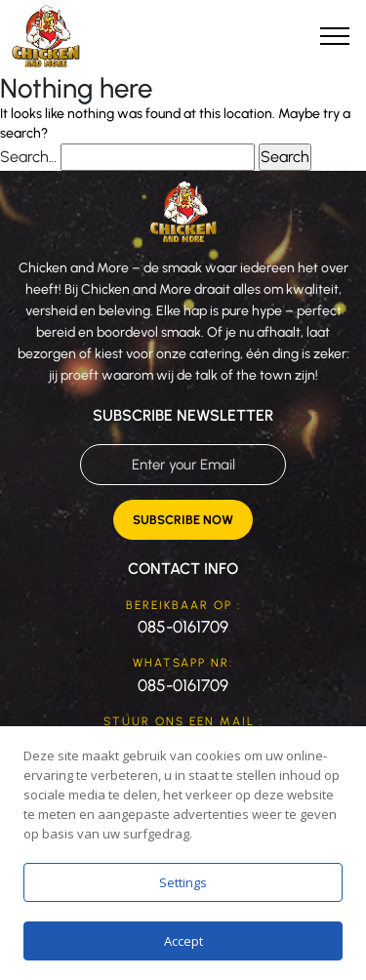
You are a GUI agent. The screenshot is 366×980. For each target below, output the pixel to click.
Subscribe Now (183, 520)
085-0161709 (183, 627)
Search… (28, 157)
